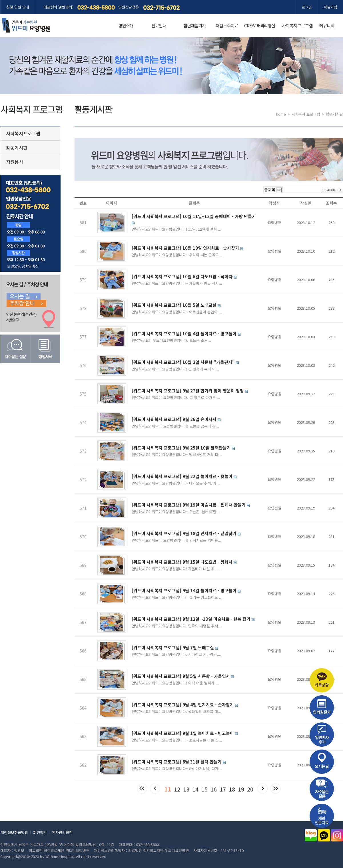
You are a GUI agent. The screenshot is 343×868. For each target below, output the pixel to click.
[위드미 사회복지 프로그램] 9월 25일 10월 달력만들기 (183, 448)
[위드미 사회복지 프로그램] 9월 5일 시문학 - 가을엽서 (183, 676)
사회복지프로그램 (23, 133)
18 (232, 789)
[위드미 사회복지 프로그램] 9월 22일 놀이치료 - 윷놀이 (184, 476)
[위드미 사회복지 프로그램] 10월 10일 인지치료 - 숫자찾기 (187, 248)
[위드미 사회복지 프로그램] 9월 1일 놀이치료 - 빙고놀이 (185, 733)
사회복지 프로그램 (297, 25)
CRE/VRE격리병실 (260, 25)
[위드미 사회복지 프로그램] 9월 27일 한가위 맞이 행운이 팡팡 (190, 391)
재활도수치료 (227, 25)
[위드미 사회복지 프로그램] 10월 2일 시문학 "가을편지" (185, 362)
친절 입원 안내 (18, 7)
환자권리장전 (62, 832)
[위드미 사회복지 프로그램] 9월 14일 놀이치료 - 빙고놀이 (186, 590)
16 (214, 789)
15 (204, 789)
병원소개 (126, 25)
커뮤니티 (327, 25)
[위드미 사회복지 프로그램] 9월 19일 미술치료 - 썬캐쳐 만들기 (191, 505)
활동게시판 (17, 148)
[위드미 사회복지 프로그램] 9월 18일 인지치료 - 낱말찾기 (186, 533)
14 (195, 789)
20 (250, 789)
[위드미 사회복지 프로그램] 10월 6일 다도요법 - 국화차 (184, 276)
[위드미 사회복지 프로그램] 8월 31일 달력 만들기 (179, 762)
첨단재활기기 (194, 25)
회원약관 (40, 832)
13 (186, 789)
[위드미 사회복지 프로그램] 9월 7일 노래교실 (175, 648)
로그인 (307, 7)
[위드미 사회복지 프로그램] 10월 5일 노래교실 (176, 305)
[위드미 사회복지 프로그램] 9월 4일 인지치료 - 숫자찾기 (185, 705)
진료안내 (159, 25)
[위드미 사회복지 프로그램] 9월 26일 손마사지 (176, 419)
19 (241, 789)
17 (223, 789)
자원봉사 (15, 162)
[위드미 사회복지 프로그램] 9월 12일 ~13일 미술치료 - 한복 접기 (193, 619)
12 (177, 789)
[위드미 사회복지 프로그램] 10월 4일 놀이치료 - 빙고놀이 (186, 334)
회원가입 (330, 7)
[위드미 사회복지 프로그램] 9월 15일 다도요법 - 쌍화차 (184, 562)
